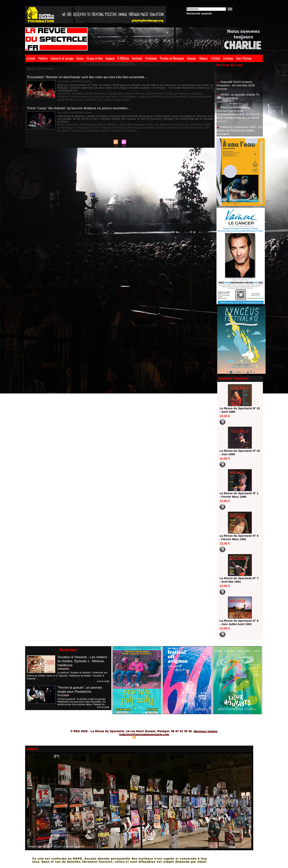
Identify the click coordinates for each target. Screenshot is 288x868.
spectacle (192, 96)
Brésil (84, 93)
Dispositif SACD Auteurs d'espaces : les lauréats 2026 (236, 85)
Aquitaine (75, 93)
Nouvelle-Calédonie (99, 123)
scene (183, 96)
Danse (80, 58)
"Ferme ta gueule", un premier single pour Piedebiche (81, 690)
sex (196, 123)
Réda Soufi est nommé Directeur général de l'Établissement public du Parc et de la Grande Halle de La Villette (239, 114)
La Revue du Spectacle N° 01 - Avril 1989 (239, 410)
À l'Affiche (123, 58)
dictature (106, 120)
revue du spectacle (131, 96)
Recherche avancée (199, 14)
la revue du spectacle (69, 96)
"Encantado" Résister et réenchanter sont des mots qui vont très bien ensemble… (89, 77)
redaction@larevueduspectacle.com (144, 734)
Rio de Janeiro (177, 123)
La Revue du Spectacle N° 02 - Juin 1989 (239, 452)
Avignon (110, 58)
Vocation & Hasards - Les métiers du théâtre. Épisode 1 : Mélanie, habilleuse (83, 661)
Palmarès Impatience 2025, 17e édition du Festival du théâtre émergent (239, 132)
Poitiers (115, 96)
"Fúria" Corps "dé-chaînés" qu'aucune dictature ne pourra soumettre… (81, 107)
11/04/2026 (63, 669)
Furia (115, 120)
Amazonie (63, 93)
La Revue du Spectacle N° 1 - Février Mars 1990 (239, 495)
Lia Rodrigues (199, 120)
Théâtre (43, 58)
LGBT (187, 120)
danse (120, 93)
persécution (118, 123)
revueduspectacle (152, 96)
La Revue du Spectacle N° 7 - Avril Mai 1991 (239, 580)
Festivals (137, 58)
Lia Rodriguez (90, 96)
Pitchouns (151, 58)
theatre (208, 96)
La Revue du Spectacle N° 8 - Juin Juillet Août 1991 (239, 622)
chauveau (94, 93)
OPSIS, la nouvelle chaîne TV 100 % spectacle (239, 98)
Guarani (179, 93)
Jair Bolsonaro (204, 93)
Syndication (143, 737)
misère (73, 123)
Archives (228, 58)
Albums (203, 58)
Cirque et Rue (95, 58)
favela (155, 93)
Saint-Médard (171, 96)
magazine (104, 96)
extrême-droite (142, 93)
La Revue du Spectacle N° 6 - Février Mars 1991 (239, 537)
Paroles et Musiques (172, 58)
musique (83, 123)
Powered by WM (161, 737)
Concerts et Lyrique (62, 58)
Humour (192, 58)
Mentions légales (206, 731)
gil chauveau (166, 93)
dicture (129, 93)
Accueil (31, 58)
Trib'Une (215, 58)
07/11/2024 (63, 695)
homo (138, 120)
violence (71, 126)
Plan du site (125, 737)
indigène (189, 93)
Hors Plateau (244, 58)
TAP (201, 96)
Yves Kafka (63, 99)
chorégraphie (108, 93)
